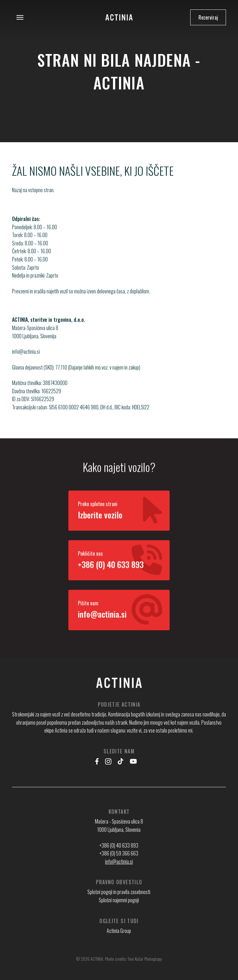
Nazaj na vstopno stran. (33, 190)
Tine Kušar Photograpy (145, 959)
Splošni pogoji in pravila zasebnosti (119, 892)
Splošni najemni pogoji (119, 900)
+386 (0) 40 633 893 (119, 845)
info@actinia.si (26, 358)
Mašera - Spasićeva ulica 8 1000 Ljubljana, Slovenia (119, 825)
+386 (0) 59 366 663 (119, 853)
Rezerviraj (208, 17)
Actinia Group (119, 931)
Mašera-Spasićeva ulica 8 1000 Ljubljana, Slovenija (35, 338)
